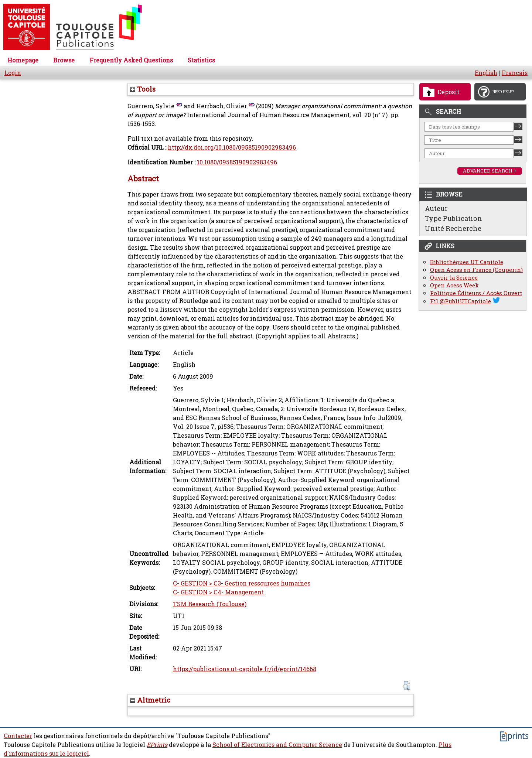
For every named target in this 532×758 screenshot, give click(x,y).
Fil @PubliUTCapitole (461, 301)
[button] (407, 686)
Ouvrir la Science (454, 278)
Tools (143, 89)
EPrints (157, 745)
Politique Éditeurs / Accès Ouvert (476, 293)
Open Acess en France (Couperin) (476, 270)
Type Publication (453, 218)
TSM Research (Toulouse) (210, 604)
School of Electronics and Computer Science (277, 745)
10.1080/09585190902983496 (237, 162)
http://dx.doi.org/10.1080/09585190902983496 (232, 147)
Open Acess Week (454, 285)
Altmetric (150, 700)
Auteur (436, 208)
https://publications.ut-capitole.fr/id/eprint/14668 (245, 669)
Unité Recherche (453, 228)
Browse (64, 60)
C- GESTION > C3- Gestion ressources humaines (242, 583)
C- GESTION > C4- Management (218, 592)
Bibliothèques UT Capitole (467, 262)
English (486, 73)
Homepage (23, 60)
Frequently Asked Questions (131, 60)
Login (13, 73)
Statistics (201, 60)
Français (515, 73)
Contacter (18, 736)
